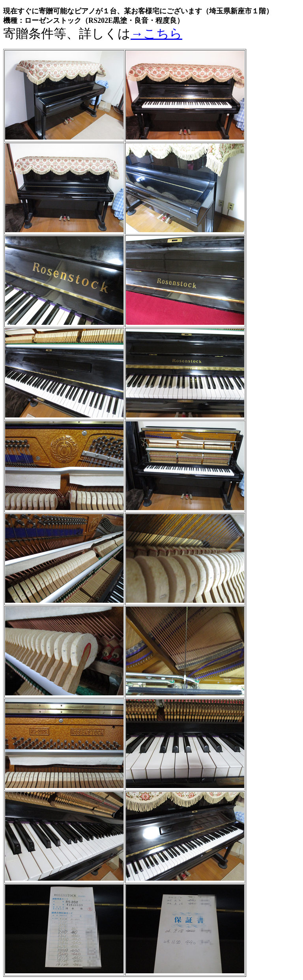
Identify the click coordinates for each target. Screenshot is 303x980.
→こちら (156, 34)
